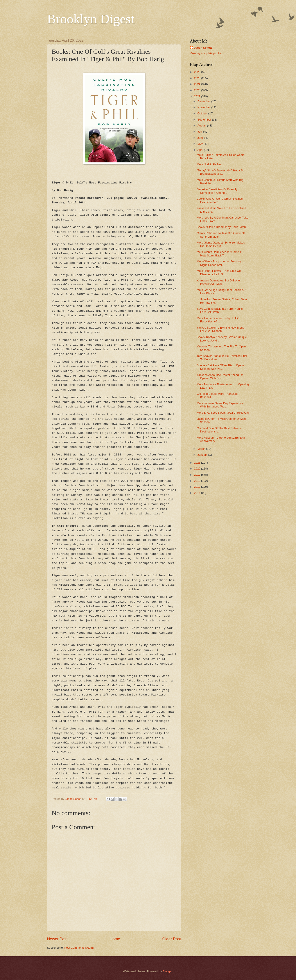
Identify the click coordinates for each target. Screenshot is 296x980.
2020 (197, 469)
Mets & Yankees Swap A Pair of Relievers (223, 413)
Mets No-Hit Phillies (209, 164)
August (202, 125)
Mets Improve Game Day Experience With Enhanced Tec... (220, 405)
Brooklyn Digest (91, 19)
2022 (197, 96)
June (201, 138)
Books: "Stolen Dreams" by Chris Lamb (221, 227)
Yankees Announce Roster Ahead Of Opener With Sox (220, 377)
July (200, 132)
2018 (197, 481)
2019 (197, 475)
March (202, 449)
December (204, 101)
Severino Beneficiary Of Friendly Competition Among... (217, 191)
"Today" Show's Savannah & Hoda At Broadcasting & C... (220, 172)
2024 (197, 84)
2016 (197, 493)
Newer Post (57, 939)
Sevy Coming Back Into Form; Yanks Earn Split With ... (220, 310)
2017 (197, 487)
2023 (197, 90)
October (203, 113)
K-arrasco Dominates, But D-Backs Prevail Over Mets (219, 282)
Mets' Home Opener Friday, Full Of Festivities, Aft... (219, 320)
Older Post (171, 939)
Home (115, 939)
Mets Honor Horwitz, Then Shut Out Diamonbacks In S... (219, 272)
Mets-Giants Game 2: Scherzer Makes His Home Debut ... (221, 244)
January (203, 455)
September (205, 120)
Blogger (167, 971)
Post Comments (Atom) (79, 948)
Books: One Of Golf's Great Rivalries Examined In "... (220, 200)
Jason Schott (203, 48)
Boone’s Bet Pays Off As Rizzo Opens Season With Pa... (221, 367)
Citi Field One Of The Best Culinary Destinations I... (219, 430)
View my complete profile (205, 53)
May (201, 144)
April (201, 150)
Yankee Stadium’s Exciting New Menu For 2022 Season (221, 329)
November (204, 107)
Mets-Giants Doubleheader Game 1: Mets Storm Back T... (220, 254)
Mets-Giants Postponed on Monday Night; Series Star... (219, 263)
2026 (197, 72)
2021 (197, 463)
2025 (197, 78)
